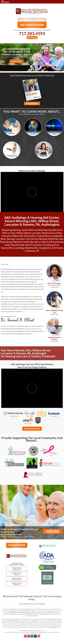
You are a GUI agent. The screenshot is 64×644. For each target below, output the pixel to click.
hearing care (14, 279)
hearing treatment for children (27, 611)
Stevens (42, 604)
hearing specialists (14, 621)
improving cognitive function (33, 613)
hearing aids (21, 302)
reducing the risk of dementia (17, 613)
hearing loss (16, 307)
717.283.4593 (32, 34)
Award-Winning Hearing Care (54, 312)
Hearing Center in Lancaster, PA (17, 569)
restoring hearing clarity (48, 613)
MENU (7, 2)
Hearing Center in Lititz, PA (17, 574)
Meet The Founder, (54, 285)
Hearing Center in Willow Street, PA (17, 579)
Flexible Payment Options (54, 339)
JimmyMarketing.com (35, 634)
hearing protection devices (51, 614)
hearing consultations (32, 616)
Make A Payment (32, 38)
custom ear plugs (39, 614)
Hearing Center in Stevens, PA (17, 584)
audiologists (53, 619)
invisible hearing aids (28, 614)
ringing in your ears (28, 307)
